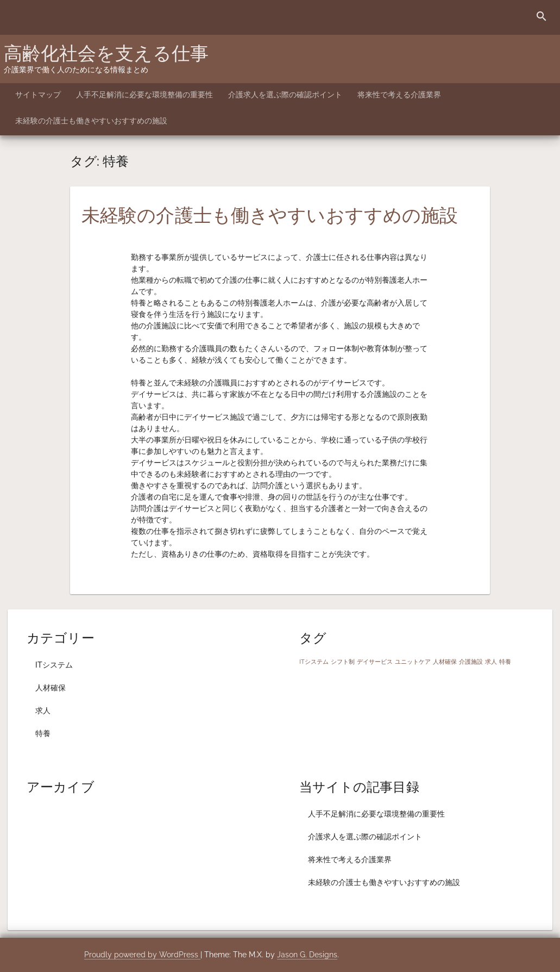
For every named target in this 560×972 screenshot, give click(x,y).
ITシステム (54, 665)
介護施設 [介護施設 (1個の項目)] (471, 662)
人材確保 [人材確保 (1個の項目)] (445, 662)
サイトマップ (38, 95)
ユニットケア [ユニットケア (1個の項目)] (413, 662)
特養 (43, 733)
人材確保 (51, 688)
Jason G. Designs (307, 955)
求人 (43, 711)
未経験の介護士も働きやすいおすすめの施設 (91, 121)
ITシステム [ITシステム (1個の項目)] (314, 662)
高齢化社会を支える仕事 (106, 53)
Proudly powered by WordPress (142, 955)
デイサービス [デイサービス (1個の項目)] (375, 662)
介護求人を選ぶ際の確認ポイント (285, 95)
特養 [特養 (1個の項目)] (505, 662)
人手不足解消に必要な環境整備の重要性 (144, 95)
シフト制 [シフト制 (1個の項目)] (343, 662)
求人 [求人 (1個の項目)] (491, 662)
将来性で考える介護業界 (399, 95)
